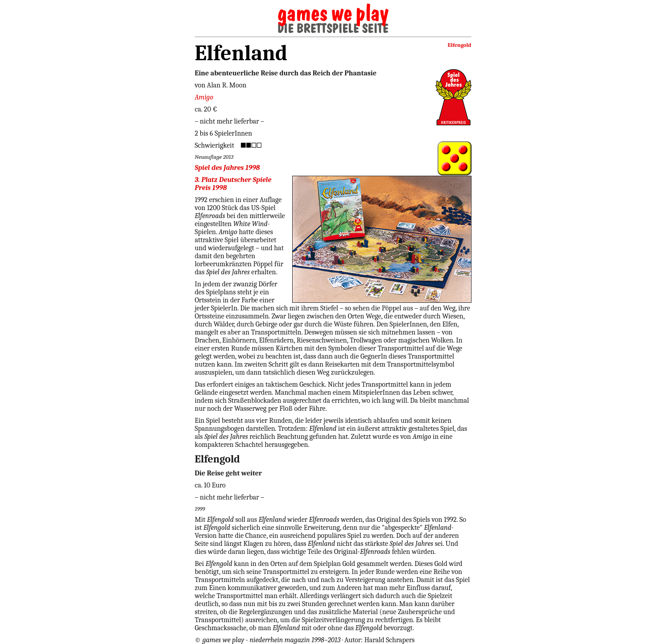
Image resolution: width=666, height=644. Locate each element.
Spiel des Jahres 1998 (228, 168)
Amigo (204, 97)
